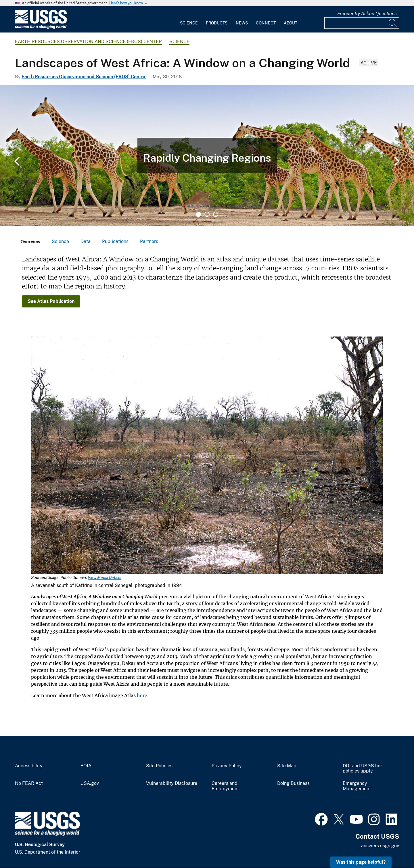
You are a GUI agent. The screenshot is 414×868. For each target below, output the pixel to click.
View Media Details (105, 578)
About (291, 23)
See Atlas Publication (51, 301)
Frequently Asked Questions (367, 14)
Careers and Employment (225, 786)
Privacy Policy (227, 766)
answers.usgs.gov (380, 846)
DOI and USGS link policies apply (363, 769)
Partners (149, 241)
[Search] (393, 23)
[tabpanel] (207, 156)
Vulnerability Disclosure (172, 783)
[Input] (362, 23)
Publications (115, 241)
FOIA (86, 766)
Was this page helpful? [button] (361, 862)
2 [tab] (207, 214)
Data (86, 241)
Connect (266, 23)
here (142, 695)
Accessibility (29, 766)
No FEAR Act (29, 783)
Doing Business (293, 783)
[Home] (41, 28)
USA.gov (90, 783)
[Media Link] (207, 456)
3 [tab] (216, 214)
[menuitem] (189, 20)
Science (189, 23)
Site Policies (159, 766)
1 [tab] (198, 214)
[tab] (30, 241)
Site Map (287, 766)
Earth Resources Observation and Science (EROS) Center (88, 42)
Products (217, 23)
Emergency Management (357, 786)
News (242, 23)
